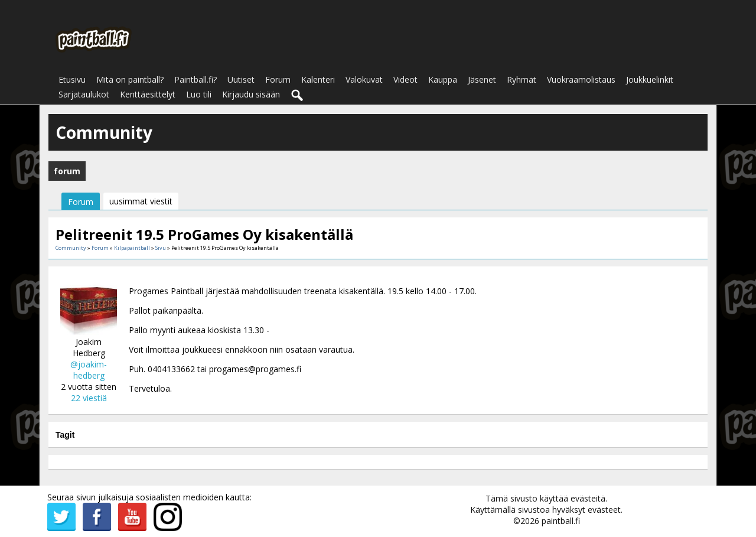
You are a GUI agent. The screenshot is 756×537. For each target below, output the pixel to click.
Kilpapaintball (132, 248)
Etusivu (72, 79)
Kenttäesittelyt (148, 94)
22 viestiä (89, 398)
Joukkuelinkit (650, 79)
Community (71, 248)
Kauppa (443, 79)
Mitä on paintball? (130, 79)
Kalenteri (318, 79)
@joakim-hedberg (89, 370)
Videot (405, 79)
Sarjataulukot (84, 94)
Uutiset (241, 79)
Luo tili (199, 94)
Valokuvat (364, 79)
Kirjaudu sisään (251, 94)
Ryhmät (522, 79)
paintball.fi (561, 521)
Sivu (161, 248)
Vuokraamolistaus (581, 79)
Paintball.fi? (195, 79)
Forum (278, 79)
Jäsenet (482, 79)
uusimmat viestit (141, 201)
